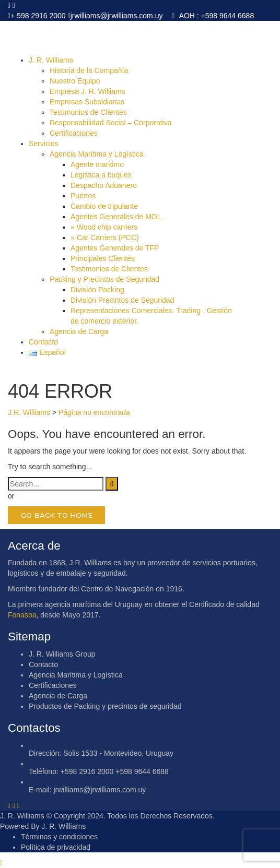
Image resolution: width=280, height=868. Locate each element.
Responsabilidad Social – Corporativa (110, 123)
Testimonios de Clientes (88, 112)
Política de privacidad (56, 847)
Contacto (43, 342)
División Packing (97, 290)
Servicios (44, 144)
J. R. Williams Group (62, 654)
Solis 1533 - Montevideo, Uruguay (118, 753)
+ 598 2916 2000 (38, 16)
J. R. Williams (51, 60)
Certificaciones (74, 133)
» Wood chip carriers (104, 227)
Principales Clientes (103, 258)
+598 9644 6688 (142, 771)
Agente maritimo (97, 164)
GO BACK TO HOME (57, 515)
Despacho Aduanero (104, 185)
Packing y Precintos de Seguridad (104, 279)
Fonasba (22, 615)
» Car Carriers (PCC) (105, 237)
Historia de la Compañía (89, 70)
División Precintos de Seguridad (122, 300)
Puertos (83, 196)
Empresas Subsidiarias (87, 102)
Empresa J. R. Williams (87, 91)
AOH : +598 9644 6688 (215, 16)
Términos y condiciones (59, 837)
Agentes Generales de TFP (115, 248)
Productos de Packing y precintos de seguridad (105, 706)
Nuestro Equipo (75, 81)
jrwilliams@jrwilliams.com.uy (117, 16)
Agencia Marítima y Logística (97, 154)
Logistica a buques (101, 175)
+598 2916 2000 (87, 771)
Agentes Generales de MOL (116, 217)
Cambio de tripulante (104, 206)
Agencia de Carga (79, 331)
